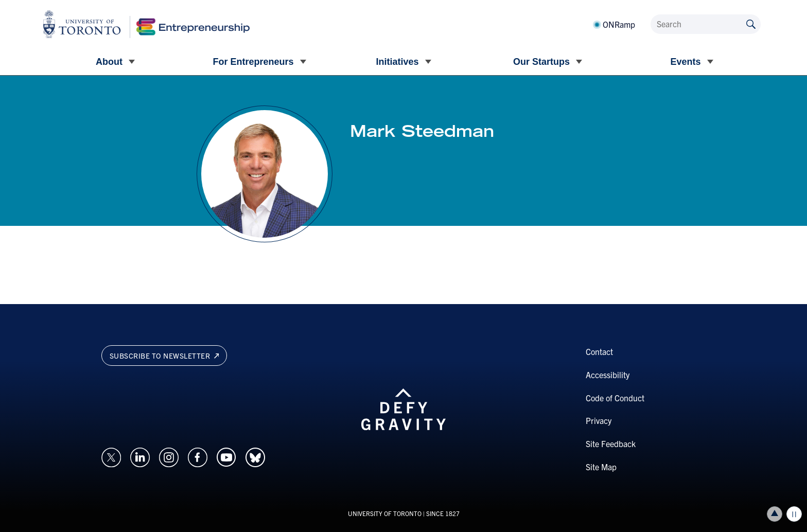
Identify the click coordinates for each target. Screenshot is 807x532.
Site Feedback (611, 444)
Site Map (601, 467)
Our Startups (541, 62)
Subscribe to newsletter (164, 356)
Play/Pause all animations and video (794, 514)
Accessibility (608, 375)
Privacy (599, 420)
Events (685, 62)
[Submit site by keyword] (751, 23)
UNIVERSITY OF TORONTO (385, 513)
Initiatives (397, 62)
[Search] (706, 24)
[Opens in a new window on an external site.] (111, 456)
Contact (599, 351)
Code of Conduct (615, 398)
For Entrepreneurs (253, 62)
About (109, 62)
